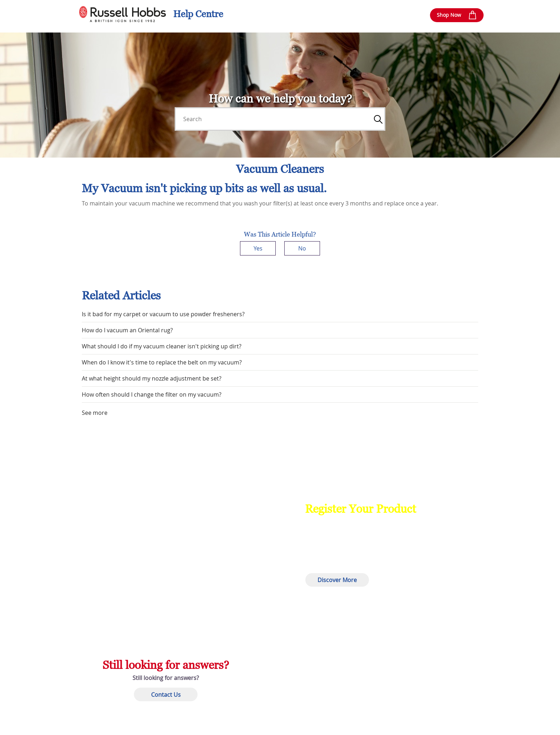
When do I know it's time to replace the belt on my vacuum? (162, 362)
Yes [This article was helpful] (258, 248)
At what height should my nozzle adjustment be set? (152, 378)
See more (95, 413)
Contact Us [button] (166, 695)
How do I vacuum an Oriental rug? (127, 330)
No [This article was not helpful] (302, 248)
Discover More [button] (337, 580)
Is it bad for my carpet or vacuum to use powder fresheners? (163, 314)
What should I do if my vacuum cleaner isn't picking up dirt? (162, 346)
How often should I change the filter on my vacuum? (152, 394)
